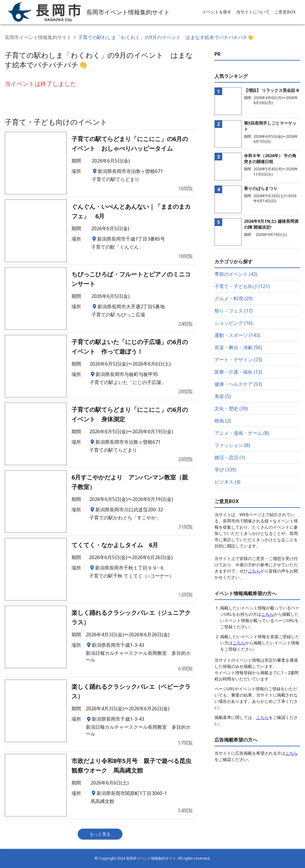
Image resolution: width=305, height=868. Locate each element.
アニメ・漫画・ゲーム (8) (242, 433)
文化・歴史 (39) (231, 409)
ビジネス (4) (227, 482)
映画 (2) (223, 421)
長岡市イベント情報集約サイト (38, 37)
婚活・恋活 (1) (230, 457)
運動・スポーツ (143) (237, 335)
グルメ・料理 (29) (234, 298)
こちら (254, 571)
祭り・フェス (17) (234, 311)
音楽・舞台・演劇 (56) (238, 347)
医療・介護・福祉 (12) (238, 372)
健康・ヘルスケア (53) (238, 384)
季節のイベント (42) (236, 274)
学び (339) (225, 470)
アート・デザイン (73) (238, 360)
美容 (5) (223, 396)
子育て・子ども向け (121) (242, 286)
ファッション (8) (232, 445)
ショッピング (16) (234, 323)
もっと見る (100, 834)
